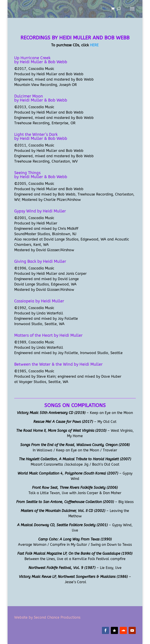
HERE (94, 45)
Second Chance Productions (57, 617)
